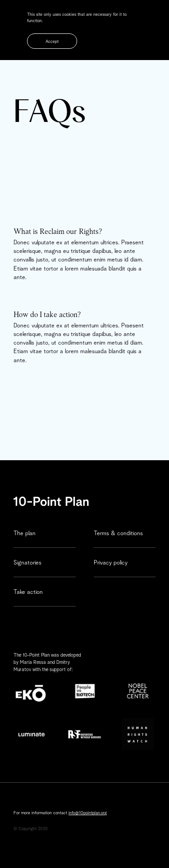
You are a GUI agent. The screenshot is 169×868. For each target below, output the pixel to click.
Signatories (27, 563)
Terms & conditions (118, 534)
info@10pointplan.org (88, 813)
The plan (25, 534)
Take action (28, 592)
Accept (52, 42)
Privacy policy (111, 563)
